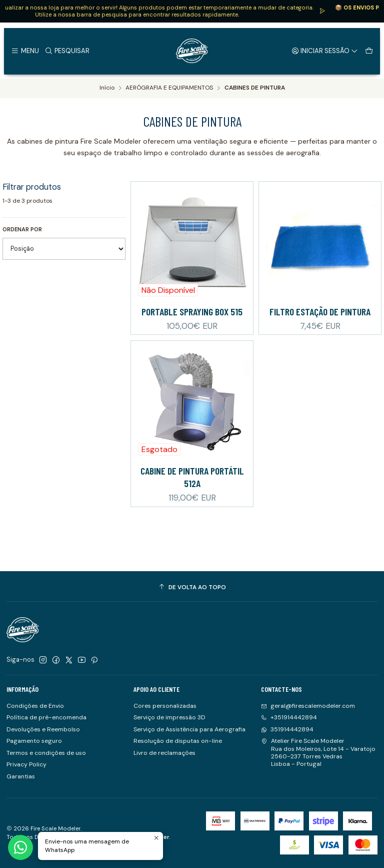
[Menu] (25, 51)
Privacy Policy (26, 764)
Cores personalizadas (165, 706)
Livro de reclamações (164, 753)
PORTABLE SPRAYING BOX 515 (192, 311)
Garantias (21, 776)
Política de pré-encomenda (46, 717)
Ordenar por (22, 229)
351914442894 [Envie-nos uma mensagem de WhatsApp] (287, 729)
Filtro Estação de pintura (320, 311)
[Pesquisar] (67, 51)
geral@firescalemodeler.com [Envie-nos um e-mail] (308, 706)
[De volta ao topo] (192, 588)
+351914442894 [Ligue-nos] (289, 717)
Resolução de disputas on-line (178, 741)
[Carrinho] (369, 51)
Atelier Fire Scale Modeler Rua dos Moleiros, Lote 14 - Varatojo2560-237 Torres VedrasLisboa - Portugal (318, 752)
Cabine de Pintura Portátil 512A (192, 495)
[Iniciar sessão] (325, 51)
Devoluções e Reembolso (43, 729)
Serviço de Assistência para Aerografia (189, 729)
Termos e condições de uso (46, 753)
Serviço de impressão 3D (169, 717)
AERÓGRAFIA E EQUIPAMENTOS (169, 88)
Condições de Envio (35, 706)
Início (107, 88)
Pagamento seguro (34, 741)
